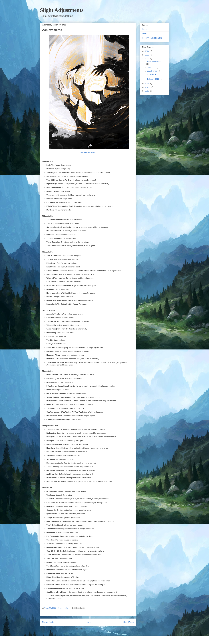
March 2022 (152, 71)
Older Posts (128, 622)
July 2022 (151, 68)
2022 (147, 59)
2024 (147, 51)
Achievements (52, 30)
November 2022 (154, 62)
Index (144, 33)
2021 (147, 84)
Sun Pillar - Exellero (88, 152)
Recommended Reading (152, 38)
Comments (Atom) (93, 629)
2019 (147, 91)
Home (88, 622)
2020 (147, 87)
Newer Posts (48, 622)
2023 (147, 55)
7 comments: (63, 608)
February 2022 (153, 79)
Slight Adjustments (62, 10)
